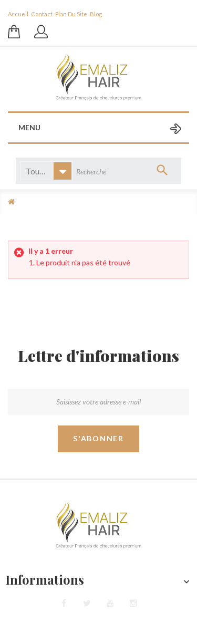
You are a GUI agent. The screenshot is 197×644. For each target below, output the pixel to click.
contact (42, 14)
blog (96, 14)
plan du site (71, 14)
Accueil (18, 14)
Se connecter (42, 37)
